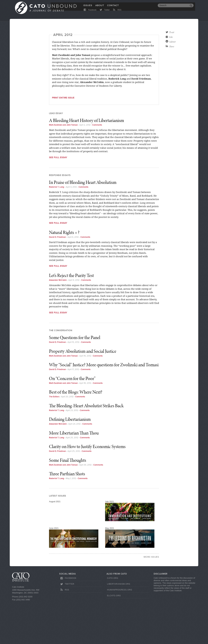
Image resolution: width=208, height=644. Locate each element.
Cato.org (113, 620)
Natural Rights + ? (64, 274)
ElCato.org (114, 637)
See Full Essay (58, 199)
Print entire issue (63, 139)
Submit (172, 42)
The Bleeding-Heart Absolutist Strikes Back (86, 447)
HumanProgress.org (120, 632)
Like (171, 37)
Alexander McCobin (58, 322)
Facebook (90, 13)
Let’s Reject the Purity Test (71, 317)
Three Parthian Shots (67, 515)
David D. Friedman (57, 279)
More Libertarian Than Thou (74, 475)
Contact (113, 7)
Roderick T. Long (57, 229)
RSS (117, 13)
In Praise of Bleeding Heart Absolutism (83, 224)
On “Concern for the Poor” (72, 420)
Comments (97, 167)
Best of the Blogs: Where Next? (76, 434)
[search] (173, 8)
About (100, 7)
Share (172, 46)
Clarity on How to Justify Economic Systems (87, 488)
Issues (88, 7)
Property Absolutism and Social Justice (83, 393)
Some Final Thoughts (68, 502)
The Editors (54, 438)
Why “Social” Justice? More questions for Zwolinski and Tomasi (104, 406)
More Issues (151, 599)
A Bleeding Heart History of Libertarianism (86, 162)
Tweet (172, 32)
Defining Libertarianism (70, 461)
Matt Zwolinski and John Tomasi (63, 167)
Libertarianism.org (119, 626)
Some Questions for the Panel (75, 379)
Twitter (104, 13)
